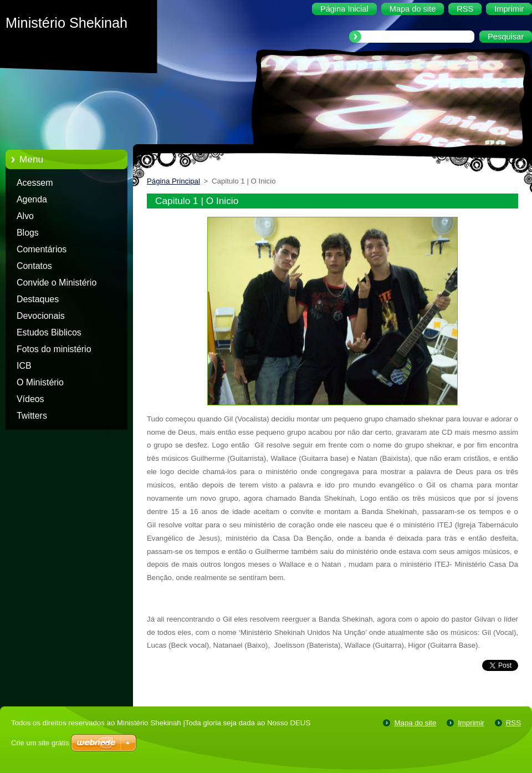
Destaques (38, 299)
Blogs (28, 233)
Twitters (32, 416)
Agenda (32, 199)
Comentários (42, 249)
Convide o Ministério (57, 283)
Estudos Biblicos (49, 332)
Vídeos (30, 399)
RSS (513, 723)
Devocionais (41, 316)
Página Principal (173, 181)
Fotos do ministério (54, 349)
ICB (24, 366)
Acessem (35, 183)
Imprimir (471, 723)
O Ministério (40, 382)
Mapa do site (415, 723)
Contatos (34, 266)
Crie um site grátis (40, 743)
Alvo (25, 216)
